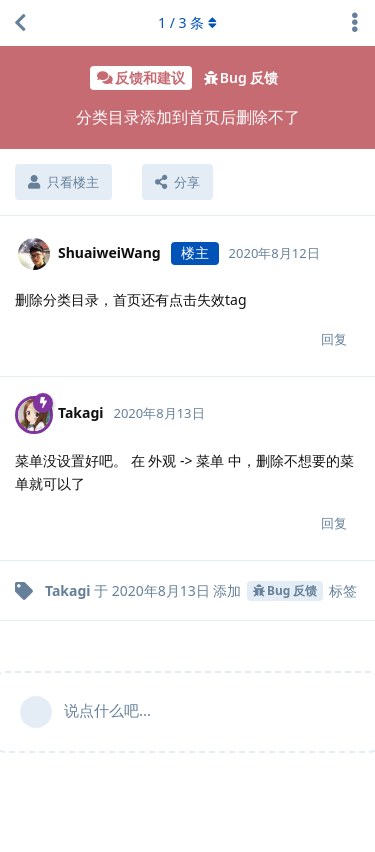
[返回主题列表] (20, 23)
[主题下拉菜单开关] (355, 23)
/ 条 (187, 22)
